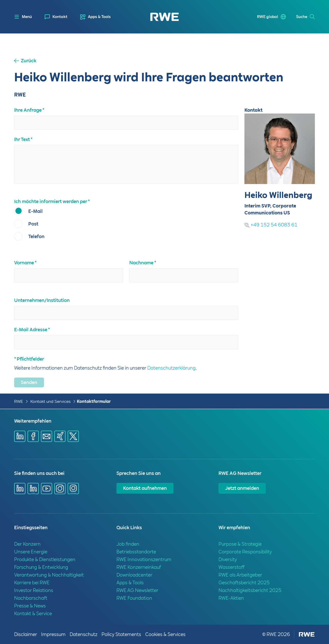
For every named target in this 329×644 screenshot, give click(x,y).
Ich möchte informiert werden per (51, 201)
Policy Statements (121, 634)
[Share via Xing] (60, 436)
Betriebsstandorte (136, 552)
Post (33, 224)
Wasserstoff (232, 567)
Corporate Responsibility (245, 552)
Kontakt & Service (33, 613)
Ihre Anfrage (28, 110)
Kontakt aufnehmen (145, 488)
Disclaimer (26, 634)
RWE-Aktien (231, 598)
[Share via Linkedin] (20, 436)
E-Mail (35, 211)
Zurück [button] (29, 61)
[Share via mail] (47, 436)
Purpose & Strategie (240, 544)
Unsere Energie (31, 552)
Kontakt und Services (51, 401)
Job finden (128, 544)
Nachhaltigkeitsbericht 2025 (250, 590)
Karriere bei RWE (32, 583)
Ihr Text (22, 139)
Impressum (53, 634)
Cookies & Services (165, 634)
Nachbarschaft (31, 598)
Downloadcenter (134, 575)
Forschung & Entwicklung (41, 567)
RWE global (268, 17)
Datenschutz (84, 634)
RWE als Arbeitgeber (240, 575)
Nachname (141, 263)
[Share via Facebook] (33, 436)
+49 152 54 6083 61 (271, 225)
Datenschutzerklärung (171, 368)
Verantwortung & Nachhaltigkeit (49, 575)
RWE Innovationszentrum (144, 559)
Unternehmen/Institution (42, 300)
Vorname (24, 263)
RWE (19, 401)
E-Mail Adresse (31, 330)
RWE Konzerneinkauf (139, 567)
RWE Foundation (134, 598)
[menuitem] (56, 17)
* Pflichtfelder (29, 359)
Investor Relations (34, 590)
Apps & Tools (99, 17)
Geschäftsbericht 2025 (244, 583)
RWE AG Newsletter (137, 590)
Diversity (228, 559)
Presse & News (30, 606)
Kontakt (60, 17)
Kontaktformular (94, 401)
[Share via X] (73, 436)
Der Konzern (27, 544)
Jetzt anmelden (242, 488)
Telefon (36, 236)
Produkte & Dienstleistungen (45, 559)
